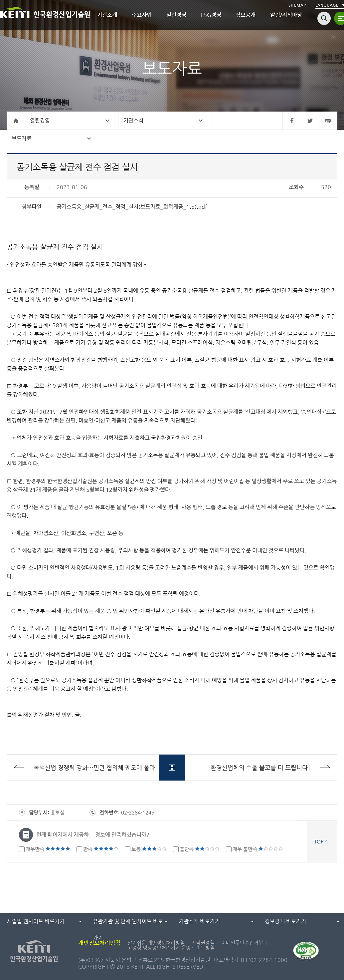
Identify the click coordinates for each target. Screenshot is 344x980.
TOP (319, 841)
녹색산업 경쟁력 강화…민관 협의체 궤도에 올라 (94, 767)
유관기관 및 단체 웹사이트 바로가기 (128, 924)
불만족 (200, 849)
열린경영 (176, 15)
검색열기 (324, 18)
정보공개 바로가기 (285, 921)
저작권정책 (203, 943)
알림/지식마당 (286, 15)
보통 (149, 849)
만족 (101, 849)
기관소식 (133, 120)
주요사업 (142, 15)
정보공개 (246, 15)
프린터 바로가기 (328, 121)
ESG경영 (211, 15)
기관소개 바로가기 (199, 921)
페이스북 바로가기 (292, 121)
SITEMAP (297, 5)
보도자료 (22, 138)
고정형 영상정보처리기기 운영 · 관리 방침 (171, 948)
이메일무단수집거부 (242, 943)
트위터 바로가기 (310, 121)
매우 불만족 (258, 849)
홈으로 (16, 121)
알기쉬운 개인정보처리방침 (156, 943)
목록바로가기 (172, 768)
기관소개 (107, 15)
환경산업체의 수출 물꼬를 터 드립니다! (260, 767)
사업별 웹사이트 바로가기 (36, 921)
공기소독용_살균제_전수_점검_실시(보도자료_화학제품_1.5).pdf (132, 207)
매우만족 (48, 849)
